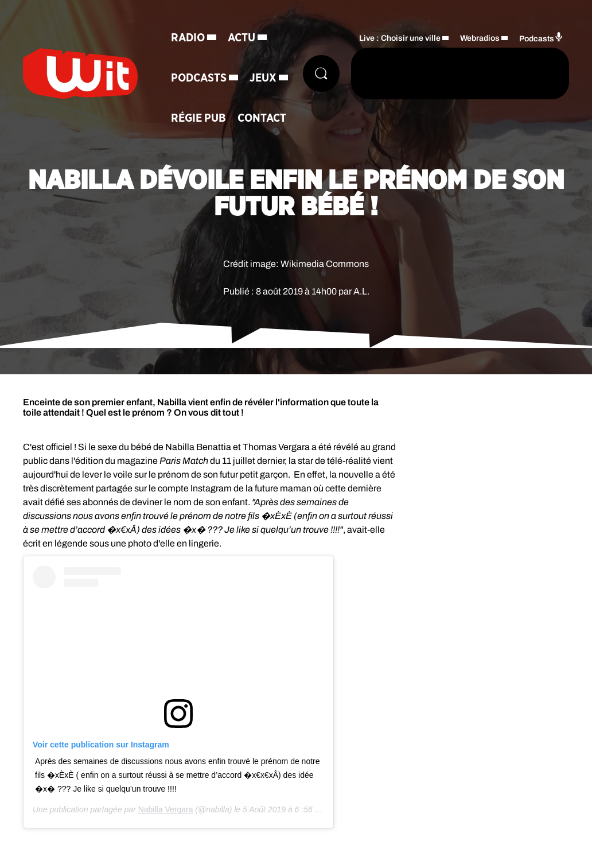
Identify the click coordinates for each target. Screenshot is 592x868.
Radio (188, 38)
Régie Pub (198, 118)
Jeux (263, 78)
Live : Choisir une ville (400, 38)
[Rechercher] (321, 73)
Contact (262, 118)
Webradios (480, 38)
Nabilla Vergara (166, 809)
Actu (242, 38)
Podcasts (199, 78)
